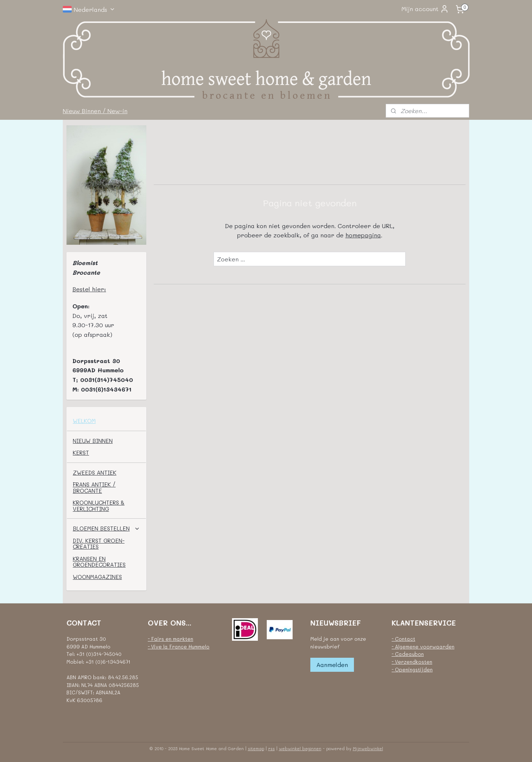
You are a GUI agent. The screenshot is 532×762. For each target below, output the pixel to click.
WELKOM (84, 421)
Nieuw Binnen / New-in (95, 111)
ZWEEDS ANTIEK (95, 473)
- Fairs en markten (170, 639)
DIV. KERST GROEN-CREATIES (99, 544)
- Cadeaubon (408, 654)
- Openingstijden (412, 669)
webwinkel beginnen (300, 749)
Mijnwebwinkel (368, 749)
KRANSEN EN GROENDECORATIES (99, 562)
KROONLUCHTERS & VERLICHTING (99, 506)
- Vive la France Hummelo (179, 646)
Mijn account (425, 9)
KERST (81, 453)
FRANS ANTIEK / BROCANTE (94, 487)
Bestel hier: (89, 289)
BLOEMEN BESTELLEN (106, 528)
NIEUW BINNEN (93, 441)
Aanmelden (332, 665)
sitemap (256, 749)
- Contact (403, 639)
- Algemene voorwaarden (423, 646)
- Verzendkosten (412, 662)
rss (272, 749)
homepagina (363, 235)
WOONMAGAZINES (97, 577)
